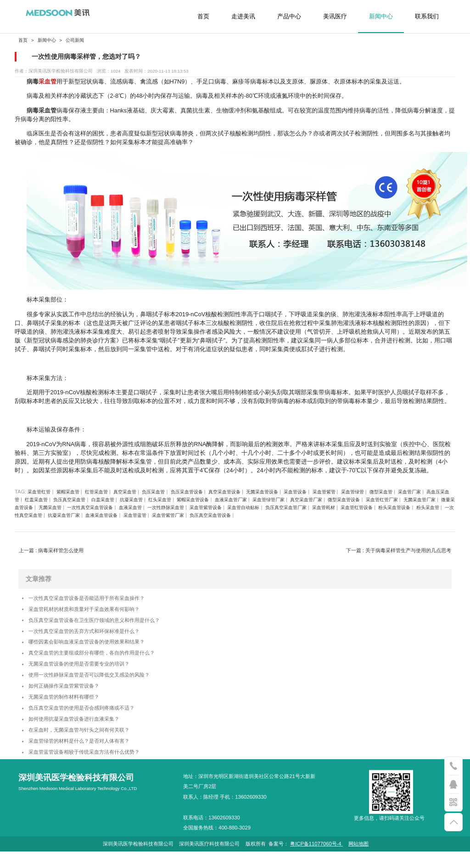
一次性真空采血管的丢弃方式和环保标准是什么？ (94, 635)
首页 (203, 17)
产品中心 (289, 17)
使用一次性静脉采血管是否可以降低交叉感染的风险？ (100, 683)
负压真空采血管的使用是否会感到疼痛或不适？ (91, 720)
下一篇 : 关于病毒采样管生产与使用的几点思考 (399, 550)
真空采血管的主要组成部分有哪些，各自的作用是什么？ (103, 659)
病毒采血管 (42, 110)
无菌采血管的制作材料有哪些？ (70, 708)
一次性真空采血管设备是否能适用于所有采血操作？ (97, 599)
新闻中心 (381, 17)
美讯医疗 (335, 17)
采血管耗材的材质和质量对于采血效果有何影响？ (94, 611)
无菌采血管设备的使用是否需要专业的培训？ (88, 671)
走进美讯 (243, 17)
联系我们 (427, 17)
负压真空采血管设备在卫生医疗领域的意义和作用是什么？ (106, 623)
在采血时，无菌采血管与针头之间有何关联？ (88, 744)
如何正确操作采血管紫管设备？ (70, 696)
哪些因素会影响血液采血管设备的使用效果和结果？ (97, 647)
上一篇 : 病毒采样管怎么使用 (51, 550)
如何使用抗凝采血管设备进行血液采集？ (82, 732)
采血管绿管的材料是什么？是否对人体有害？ (88, 756)
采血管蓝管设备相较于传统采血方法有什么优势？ (94, 768)
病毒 (33, 81)
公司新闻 (75, 40)
